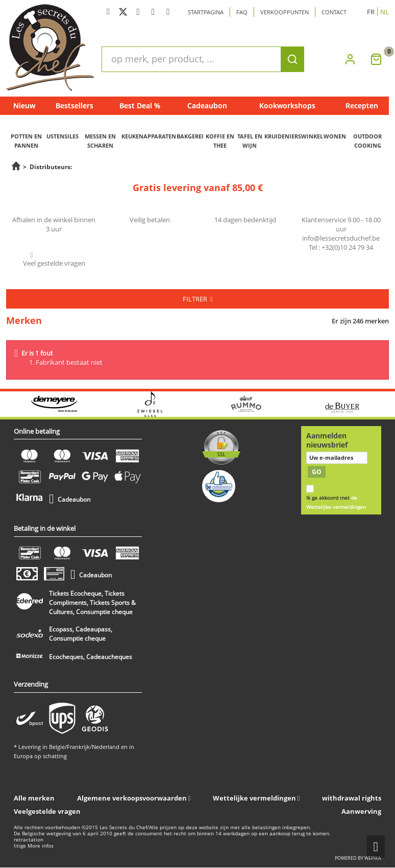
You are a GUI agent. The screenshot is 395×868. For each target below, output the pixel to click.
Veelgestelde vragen (47, 811)
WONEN (335, 136)
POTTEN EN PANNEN (26, 141)
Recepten (362, 105)
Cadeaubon (207, 105)
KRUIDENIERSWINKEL (294, 136)
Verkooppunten (285, 12)
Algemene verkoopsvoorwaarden (132, 798)
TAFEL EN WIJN (250, 141)
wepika (373, 858)
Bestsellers (75, 105)
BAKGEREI (190, 136)
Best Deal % (140, 105)
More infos (41, 846)
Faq (242, 12)
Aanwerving (361, 811)
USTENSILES (63, 136)
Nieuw (24, 105)
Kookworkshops (287, 105)
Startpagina (206, 12)
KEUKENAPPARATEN (149, 136)
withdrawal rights (352, 798)
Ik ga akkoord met (336, 502)
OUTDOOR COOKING (367, 141)
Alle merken (34, 798)
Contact (334, 12)
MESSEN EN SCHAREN (100, 141)
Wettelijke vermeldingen (254, 798)
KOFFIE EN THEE (220, 141)
